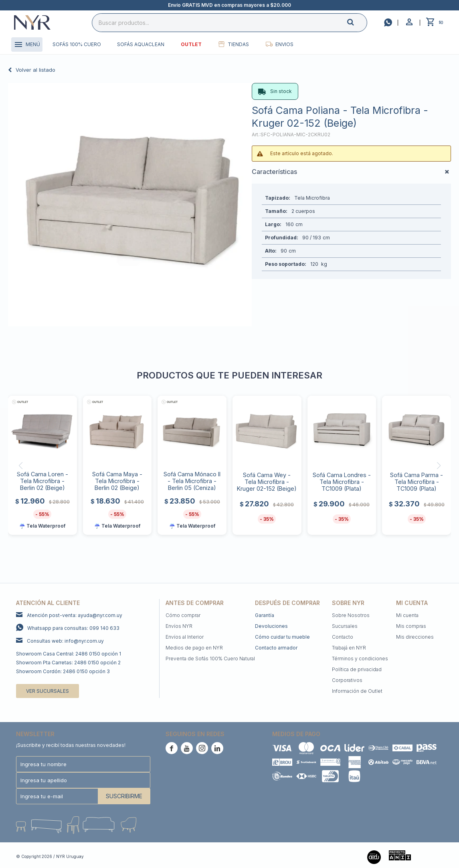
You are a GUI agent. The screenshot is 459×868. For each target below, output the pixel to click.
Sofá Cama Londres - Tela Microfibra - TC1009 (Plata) (342, 482)
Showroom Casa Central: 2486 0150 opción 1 (69, 654)
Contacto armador (276, 648)
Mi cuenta (407, 615)
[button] (357, 22)
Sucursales (345, 626)
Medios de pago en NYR (194, 648)
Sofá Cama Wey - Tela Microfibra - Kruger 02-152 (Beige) (267, 482)
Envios (284, 44)
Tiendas (238, 44)
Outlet (191, 44)
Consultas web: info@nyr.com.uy (65, 641)
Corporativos (347, 680)
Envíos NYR (179, 626)
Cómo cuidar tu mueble (282, 637)
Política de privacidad (357, 669)
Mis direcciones (415, 637)
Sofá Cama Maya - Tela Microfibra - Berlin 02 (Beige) (117, 481)
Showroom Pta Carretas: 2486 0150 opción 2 (68, 663)
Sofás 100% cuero (77, 44)
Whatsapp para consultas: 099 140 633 (73, 628)
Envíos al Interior (185, 637)
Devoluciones (271, 626)
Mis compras (411, 626)
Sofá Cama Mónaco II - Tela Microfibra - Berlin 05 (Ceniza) (192, 481)
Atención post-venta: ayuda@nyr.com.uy (75, 615)
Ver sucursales (48, 691)
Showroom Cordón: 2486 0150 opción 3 (63, 671)
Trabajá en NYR (349, 648)
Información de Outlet (357, 691)
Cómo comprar (183, 615)
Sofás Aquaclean (141, 44)
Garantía (265, 615)
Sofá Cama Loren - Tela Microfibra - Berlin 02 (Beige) (42, 481)
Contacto (343, 637)
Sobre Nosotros (351, 615)
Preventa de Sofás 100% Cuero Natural (210, 659)
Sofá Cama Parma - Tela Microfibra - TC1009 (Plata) (417, 482)
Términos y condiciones (360, 659)
